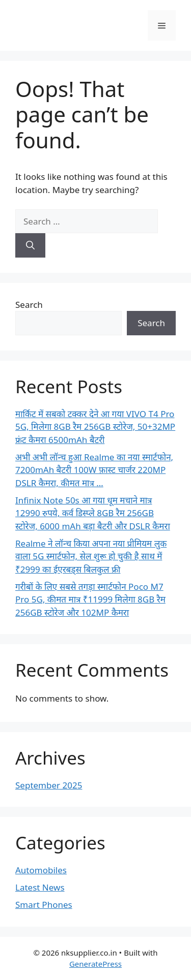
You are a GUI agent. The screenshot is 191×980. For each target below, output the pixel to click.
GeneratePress (95, 964)
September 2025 (49, 785)
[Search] (30, 245)
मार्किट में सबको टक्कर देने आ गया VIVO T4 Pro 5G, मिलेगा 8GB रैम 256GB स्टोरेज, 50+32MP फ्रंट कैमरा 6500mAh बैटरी (95, 427)
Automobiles (41, 870)
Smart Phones (44, 905)
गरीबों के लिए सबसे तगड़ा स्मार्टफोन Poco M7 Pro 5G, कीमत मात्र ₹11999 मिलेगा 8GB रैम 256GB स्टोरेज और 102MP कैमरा (90, 599)
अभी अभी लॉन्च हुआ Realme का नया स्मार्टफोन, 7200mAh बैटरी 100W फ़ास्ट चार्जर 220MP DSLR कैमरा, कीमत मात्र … (94, 470)
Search (29, 305)
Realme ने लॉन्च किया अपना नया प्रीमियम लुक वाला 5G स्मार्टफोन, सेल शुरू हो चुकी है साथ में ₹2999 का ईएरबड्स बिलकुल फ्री (91, 556)
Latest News (40, 887)
